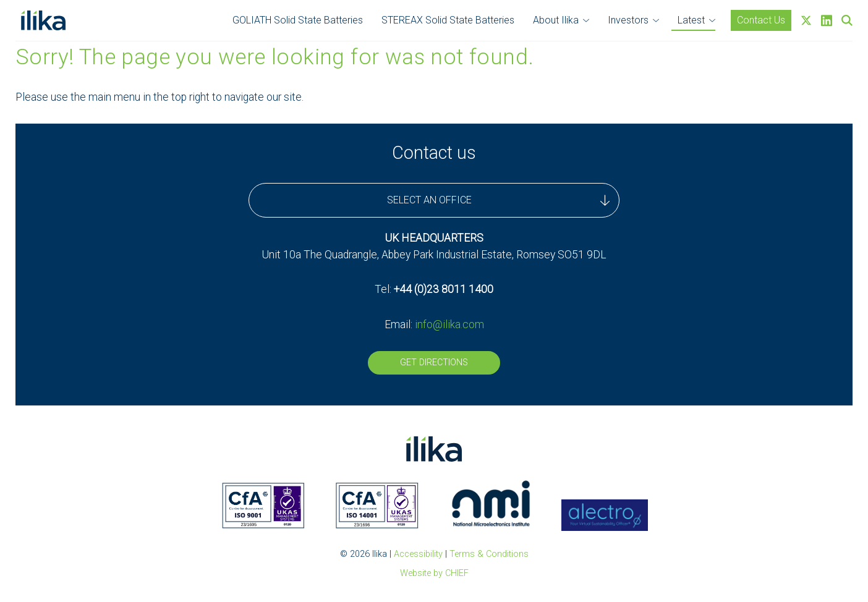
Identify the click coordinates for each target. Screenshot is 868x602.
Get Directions (434, 362)
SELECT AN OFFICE (498, 200)
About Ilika (556, 20)
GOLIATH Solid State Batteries (298, 20)
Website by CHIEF (434, 573)
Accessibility (418, 554)
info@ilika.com (449, 324)
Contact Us (761, 20)
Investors (628, 20)
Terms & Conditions (489, 554)
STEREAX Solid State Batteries (448, 20)
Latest (691, 20)
